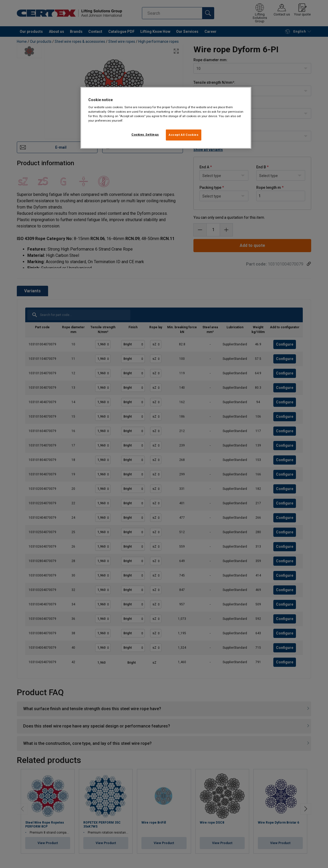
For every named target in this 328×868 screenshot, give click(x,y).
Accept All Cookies (184, 135)
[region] (166, 118)
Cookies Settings (145, 134)
